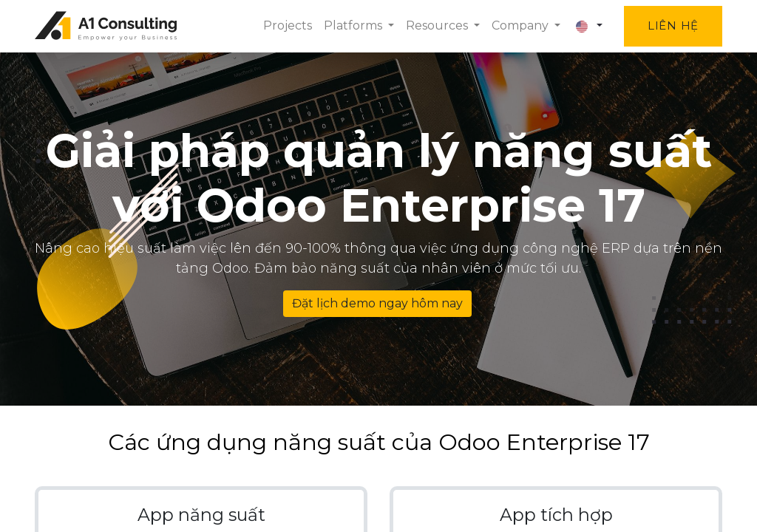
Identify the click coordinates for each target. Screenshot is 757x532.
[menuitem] (288, 26)
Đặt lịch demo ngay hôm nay (377, 303)
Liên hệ (673, 25)
